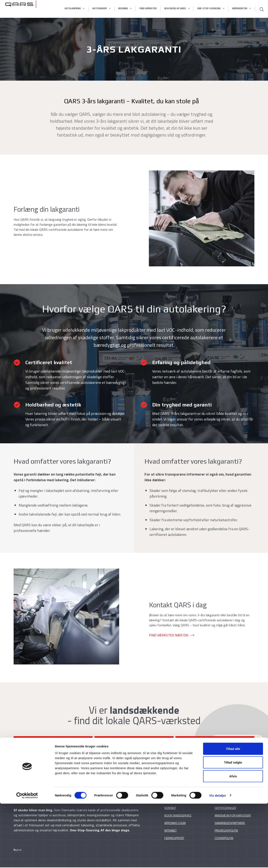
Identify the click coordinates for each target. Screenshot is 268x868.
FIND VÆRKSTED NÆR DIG (169, 635)
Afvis (233, 840)
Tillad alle (233, 813)
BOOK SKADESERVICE (216, 743)
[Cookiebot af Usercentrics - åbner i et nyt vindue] (27, 860)
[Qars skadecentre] (21, 9)
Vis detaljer (218, 860)
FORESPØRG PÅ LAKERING (134, 743)
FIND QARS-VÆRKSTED (52, 743)
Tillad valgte (233, 827)
